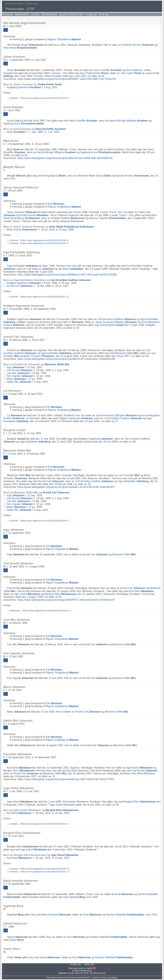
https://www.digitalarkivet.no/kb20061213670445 (44, 98)
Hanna (50, 957)
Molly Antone (22, 230)
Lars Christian (129, 475)
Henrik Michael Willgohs (128, 121)
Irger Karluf (27, 594)
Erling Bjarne (54, 176)
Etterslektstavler (49, 14)
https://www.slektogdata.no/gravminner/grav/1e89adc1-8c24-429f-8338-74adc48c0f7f (66, 487)
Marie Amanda (56, 915)
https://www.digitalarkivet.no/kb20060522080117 (44, 297)
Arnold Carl (19, 286)
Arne (124, 894)
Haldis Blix (19, 382)
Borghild (114, 325)
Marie (16, 379)
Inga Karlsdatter (56, 353)
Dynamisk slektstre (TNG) (71, 14)
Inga (15, 367)
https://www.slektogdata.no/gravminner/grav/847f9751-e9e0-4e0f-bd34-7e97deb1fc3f (66, 600)
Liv (76, 322)
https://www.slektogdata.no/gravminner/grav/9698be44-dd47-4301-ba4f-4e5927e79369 (67, 275)
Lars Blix (18, 373)
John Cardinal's (71, 978)
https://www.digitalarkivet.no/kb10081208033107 (44, 824)
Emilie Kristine (34, 215)
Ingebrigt (77, 897)
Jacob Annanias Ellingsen (116, 322)
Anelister (35, 14)
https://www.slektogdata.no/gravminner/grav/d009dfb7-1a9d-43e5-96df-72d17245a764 (67, 79)
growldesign (113, 978)
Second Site (81, 978)
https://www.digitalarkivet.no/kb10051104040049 (44, 521)
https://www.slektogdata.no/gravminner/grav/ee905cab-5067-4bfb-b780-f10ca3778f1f (66, 779)
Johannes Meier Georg (94, 176)
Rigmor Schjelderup (64, 39)
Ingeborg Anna (24, 124)
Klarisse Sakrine (108, 218)
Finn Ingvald (20, 376)
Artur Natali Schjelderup (72, 227)
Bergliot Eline (61, 594)
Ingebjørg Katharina (24, 87)
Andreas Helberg (68, 218)
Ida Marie (71, 269)
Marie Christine (39, 356)
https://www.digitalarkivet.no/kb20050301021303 (44, 243)
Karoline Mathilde (125, 915)
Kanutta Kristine (132, 176)
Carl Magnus (40, 269)
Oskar (17, 940)
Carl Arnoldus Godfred (71, 280)
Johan (16, 132)
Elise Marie (20, 48)
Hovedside (8, 14)
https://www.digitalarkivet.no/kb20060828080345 (44, 869)
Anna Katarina (134, 70)
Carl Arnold (19, 370)
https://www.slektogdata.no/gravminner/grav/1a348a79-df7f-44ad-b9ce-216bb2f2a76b (66, 359)
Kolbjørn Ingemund (24, 283)
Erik (56, 204)
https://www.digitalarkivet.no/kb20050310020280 (44, 240)
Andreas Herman (138, 45)
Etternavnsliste (22, 14)
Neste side (104, 14)
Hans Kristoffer (108, 70)
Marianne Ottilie (127, 353)
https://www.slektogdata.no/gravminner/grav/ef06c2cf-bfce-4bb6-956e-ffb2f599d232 (65, 158)
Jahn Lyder (131, 73)
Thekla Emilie (97, 73)
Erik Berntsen (86, 971)
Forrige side (91, 14)
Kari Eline (142, 591)
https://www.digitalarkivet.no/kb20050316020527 (46, 611)
